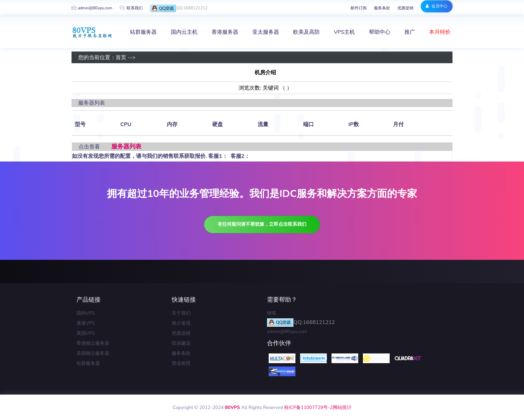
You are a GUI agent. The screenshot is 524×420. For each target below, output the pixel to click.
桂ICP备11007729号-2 (308, 407)
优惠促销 (405, 8)
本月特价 (440, 32)
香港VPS (86, 323)
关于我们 (181, 313)
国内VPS (86, 313)
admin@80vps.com (92, 8)
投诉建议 (181, 343)
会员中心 (437, 6)
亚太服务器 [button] (266, 32)
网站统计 (342, 407)
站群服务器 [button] (143, 32)
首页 (121, 58)
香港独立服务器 (93, 343)
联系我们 (131, 8)
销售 (272, 313)
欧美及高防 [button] (306, 32)
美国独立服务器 (93, 353)
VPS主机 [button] (344, 32)
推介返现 (181, 323)
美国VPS (86, 333)
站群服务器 (88, 363)
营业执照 (181, 363)
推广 (410, 32)
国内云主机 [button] (184, 32)
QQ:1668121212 (179, 9)
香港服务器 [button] (225, 32)
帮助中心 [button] (380, 32)
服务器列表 (126, 146)
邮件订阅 (359, 8)
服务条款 (382, 8)
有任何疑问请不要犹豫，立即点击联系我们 (262, 224)
